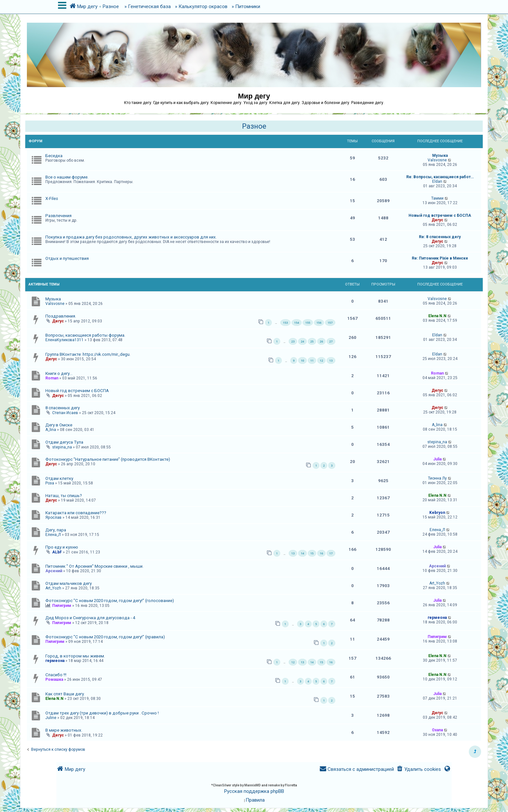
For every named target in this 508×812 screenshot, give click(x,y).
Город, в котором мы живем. (75, 656)
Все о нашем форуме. (67, 177)
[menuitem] (419, 769)
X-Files (52, 198)
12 (321, 360)
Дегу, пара (56, 530)
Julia (437, 459)
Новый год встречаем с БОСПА (440, 215)
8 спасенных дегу (63, 408)
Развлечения (58, 216)
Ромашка (54, 679)
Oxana (437, 730)
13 (331, 360)
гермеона (437, 618)
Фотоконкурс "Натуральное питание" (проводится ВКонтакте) (108, 459)
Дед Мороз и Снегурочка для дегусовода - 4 (90, 618)
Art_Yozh (53, 588)
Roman (52, 378)
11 (312, 360)
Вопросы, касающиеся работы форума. (85, 335)
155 (308, 323)
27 (331, 341)
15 (312, 553)
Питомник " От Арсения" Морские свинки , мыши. (94, 566)
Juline (51, 718)
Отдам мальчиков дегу (69, 583)
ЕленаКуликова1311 (64, 340)
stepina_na (62, 447)
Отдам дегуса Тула (64, 442)
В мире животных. (64, 730)
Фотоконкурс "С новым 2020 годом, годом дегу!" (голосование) (110, 601)
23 (293, 341)
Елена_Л (53, 535)
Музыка (440, 156)
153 (285, 323)
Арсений (54, 571)
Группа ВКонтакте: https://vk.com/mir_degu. (88, 354)
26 (321, 341)
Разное (254, 126)
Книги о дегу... (59, 373)
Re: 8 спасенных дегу (440, 237)
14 (302, 553)
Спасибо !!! (56, 675)
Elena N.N (437, 316)
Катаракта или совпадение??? (76, 513)
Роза (50, 483)
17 (331, 553)
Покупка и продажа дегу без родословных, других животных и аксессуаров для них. (131, 237)
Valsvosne (437, 160)
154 (297, 323)
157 (330, 323)
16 (321, 553)
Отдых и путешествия (67, 258)
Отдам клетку (59, 478)
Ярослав (53, 517)
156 (319, 323)
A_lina (51, 430)
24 (302, 341)
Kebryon (437, 513)
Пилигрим (62, 606)
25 (312, 341)
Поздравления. (61, 316)
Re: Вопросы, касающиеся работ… (440, 177)
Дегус (437, 220)
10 (302, 360)
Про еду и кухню (62, 547)
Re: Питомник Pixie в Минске (440, 258)
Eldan (437, 181)
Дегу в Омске (59, 425)
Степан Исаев (65, 413)
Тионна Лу (437, 478)
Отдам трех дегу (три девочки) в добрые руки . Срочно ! (102, 713)
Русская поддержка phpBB (254, 791)
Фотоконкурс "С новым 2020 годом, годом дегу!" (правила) (105, 637)
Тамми (437, 198)
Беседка (54, 156)
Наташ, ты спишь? (64, 496)
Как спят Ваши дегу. (65, 694)
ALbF (57, 552)
